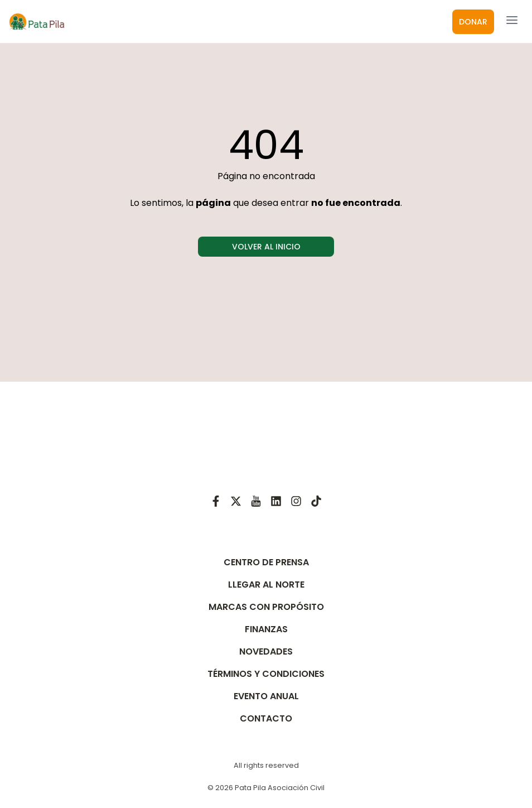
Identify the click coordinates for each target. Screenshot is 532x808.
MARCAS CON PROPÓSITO (266, 607)
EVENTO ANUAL (266, 696)
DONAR (473, 22)
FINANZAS (266, 629)
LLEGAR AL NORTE (266, 585)
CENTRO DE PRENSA (266, 562)
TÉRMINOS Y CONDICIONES (266, 674)
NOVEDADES (266, 651)
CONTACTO (266, 718)
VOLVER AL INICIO (266, 247)
